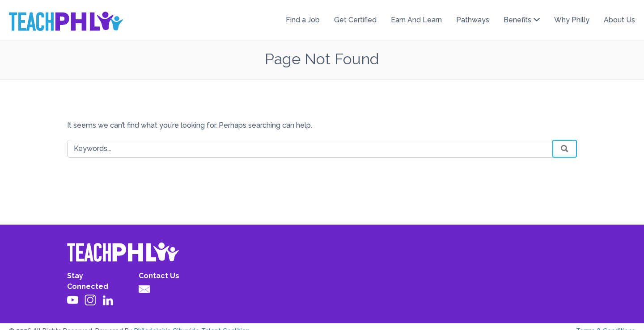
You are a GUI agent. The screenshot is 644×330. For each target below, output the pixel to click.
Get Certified (355, 20)
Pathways (473, 20)
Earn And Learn (416, 20)
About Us (619, 20)
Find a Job (303, 20)
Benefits (517, 20)
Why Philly (572, 20)
